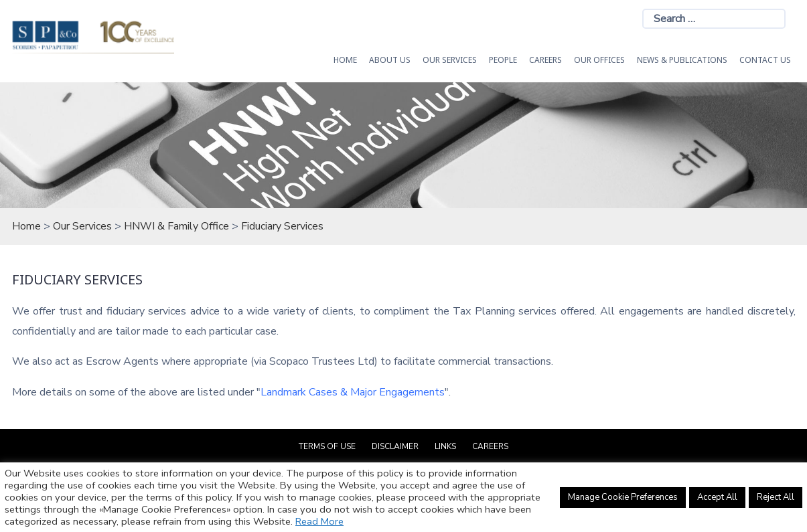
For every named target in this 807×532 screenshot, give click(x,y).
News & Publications (682, 60)
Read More (319, 521)
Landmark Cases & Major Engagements (353, 392)
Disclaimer (395, 446)
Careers (545, 60)
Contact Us (765, 60)
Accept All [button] (717, 497)
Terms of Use (327, 446)
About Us (390, 60)
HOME (345, 60)
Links (445, 446)
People (503, 60)
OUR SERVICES (450, 60)
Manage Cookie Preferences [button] (623, 497)
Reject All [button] (776, 497)
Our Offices (599, 60)
